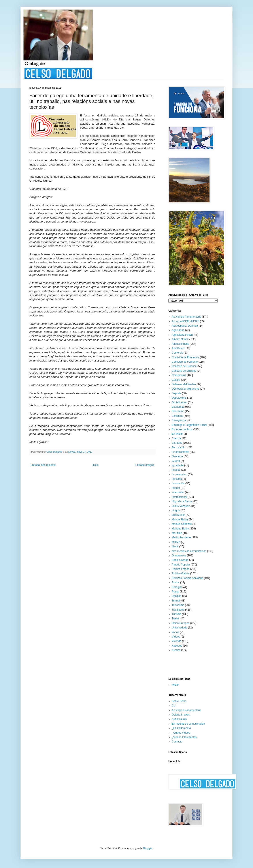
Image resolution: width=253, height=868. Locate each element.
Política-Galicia (181, 573)
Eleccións (177, 416)
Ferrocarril (178, 447)
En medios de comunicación (188, 724)
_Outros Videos (181, 733)
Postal (175, 592)
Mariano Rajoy (180, 529)
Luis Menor (178, 515)
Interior (176, 488)
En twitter (177, 434)
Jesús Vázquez (181, 506)
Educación (178, 411)
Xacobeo (177, 646)
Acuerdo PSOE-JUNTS (185, 321)
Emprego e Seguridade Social (189, 425)
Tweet (175, 619)
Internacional (179, 497)
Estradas (177, 443)
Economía (178, 407)
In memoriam (179, 474)
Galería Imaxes (181, 715)
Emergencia (179, 420)
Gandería (177, 456)
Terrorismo (178, 605)
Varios (175, 632)
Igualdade (178, 465)
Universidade (179, 628)
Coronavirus (179, 375)
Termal (176, 601)
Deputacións (179, 398)
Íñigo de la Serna (182, 501)
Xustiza (176, 650)
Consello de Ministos (184, 371)
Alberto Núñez (180, 339)
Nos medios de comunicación (189, 551)
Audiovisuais (179, 719)
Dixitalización (179, 402)
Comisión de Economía (185, 357)
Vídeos (176, 637)
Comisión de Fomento (185, 362)
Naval (175, 546)
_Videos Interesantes (184, 737)
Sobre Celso (179, 701)
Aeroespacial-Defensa (185, 326)
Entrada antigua (145, 465)
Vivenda (177, 641)
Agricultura (178, 330)
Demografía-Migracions (186, 389)
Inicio (96, 465)
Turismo (177, 614)
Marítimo (177, 533)
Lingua (176, 510)
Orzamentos (179, 556)
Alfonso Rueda (180, 344)
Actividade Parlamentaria (186, 317)
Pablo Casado (180, 560)
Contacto (177, 742)
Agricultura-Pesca (182, 335)
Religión (177, 596)
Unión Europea (181, 623)
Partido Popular (181, 565)
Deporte (177, 393)
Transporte (178, 610)
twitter (175, 685)
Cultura (176, 380)
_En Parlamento (181, 728)
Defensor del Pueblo (184, 384)
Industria (177, 479)
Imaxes (176, 470)
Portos (176, 582)
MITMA (176, 542)
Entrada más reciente (43, 465)
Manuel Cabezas (182, 524)
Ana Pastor (178, 348)
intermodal (178, 492)
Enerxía (176, 438)
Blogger (148, 848)
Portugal (177, 587)
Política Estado (181, 569)
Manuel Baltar (180, 520)
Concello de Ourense (184, 366)
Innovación (178, 483)
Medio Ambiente (181, 537)
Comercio (177, 353)
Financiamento (180, 452)
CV (174, 706)
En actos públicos (182, 429)
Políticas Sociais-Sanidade (187, 578)
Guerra (176, 461)
